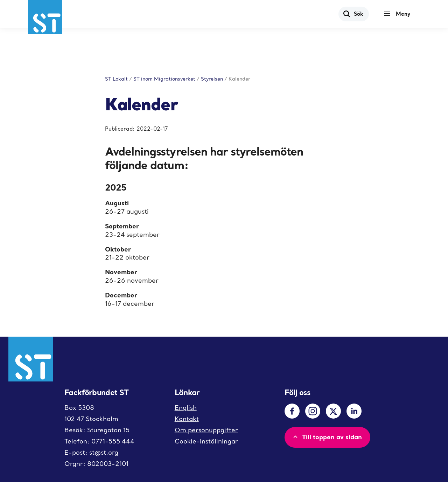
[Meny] (399, 14)
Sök (353, 14)
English (186, 408)
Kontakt (187, 419)
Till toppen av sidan (327, 437)
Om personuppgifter (206, 430)
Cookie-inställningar (206, 441)
